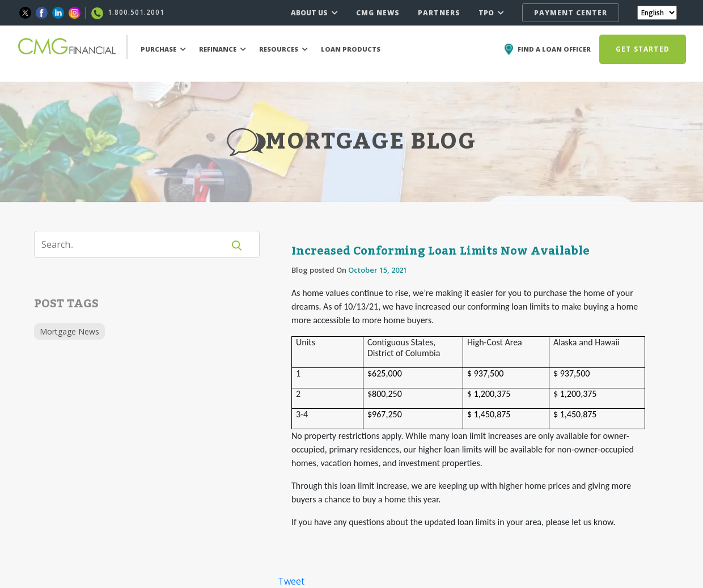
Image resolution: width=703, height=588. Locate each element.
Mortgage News (69, 331)
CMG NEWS (378, 13)
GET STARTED (643, 49)
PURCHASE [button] (163, 49)
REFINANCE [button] (223, 49)
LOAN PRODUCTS (351, 49)
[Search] (136, 244)
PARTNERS (439, 13)
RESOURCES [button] (283, 49)
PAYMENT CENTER (571, 13)
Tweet (291, 581)
